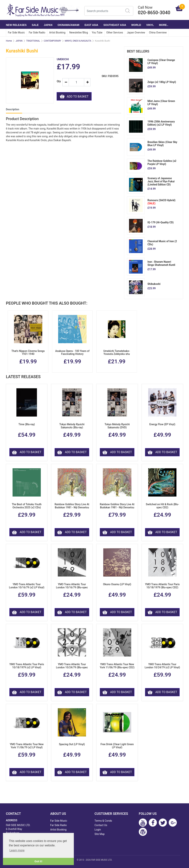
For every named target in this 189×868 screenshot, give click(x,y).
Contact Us (101, 825)
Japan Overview (136, 33)
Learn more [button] (17, 850)
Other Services (115, 33)
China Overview (158, 33)
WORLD (136, 25)
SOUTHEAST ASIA (115, 25)
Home (9, 41)
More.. (164, 25)
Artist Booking (57, 33)
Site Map (100, 834)
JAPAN (48, 25)
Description (13, 109)
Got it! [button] (38, 861)
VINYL (150, 25)
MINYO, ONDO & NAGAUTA (78, 41)
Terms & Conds (103, 821)
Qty (58, 81)
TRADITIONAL (33, 41)
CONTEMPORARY (52, 41)
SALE (35, 25)
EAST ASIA (91, 25)
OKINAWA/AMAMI (68, 25)
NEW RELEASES (16, 25)
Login (98, 830)
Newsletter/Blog (79, 33)
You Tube (97, 33)
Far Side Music (16, 33)
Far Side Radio (37, 33)
